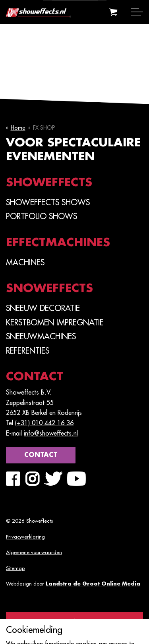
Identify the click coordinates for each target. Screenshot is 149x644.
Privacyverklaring (25, 537)
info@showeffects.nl (51, 434)
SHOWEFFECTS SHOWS (48, 202)
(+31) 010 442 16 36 (44, 423)
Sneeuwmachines (41, 337)
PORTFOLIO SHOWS (42, 216)
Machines (25, 263)
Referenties (28, 351)
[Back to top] (74, 621)
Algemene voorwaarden (34, 552)
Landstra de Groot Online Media (93, 584)
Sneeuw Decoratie (43, 308)
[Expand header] (137, 12)
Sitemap (15, 568)
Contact (41, 455)
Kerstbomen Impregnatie (55, 323)
